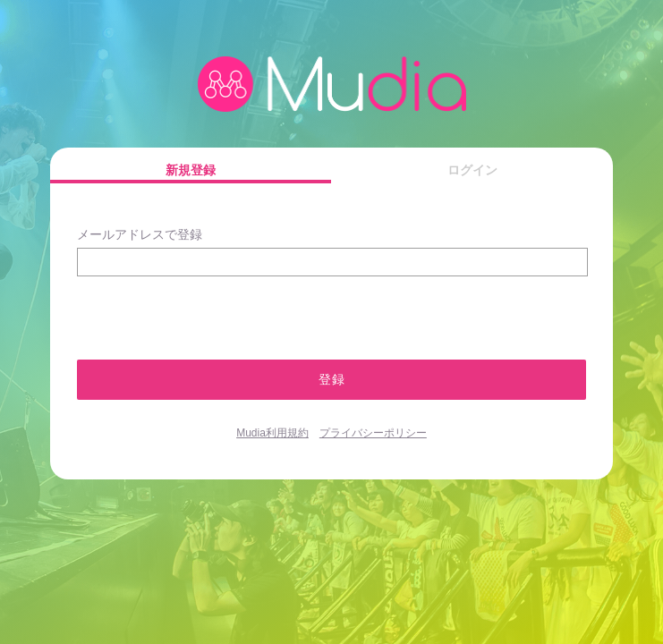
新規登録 (191, 170)
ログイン (472, 170)
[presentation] (172, 310)
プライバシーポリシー (373, 433)
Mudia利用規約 (272, 433)
